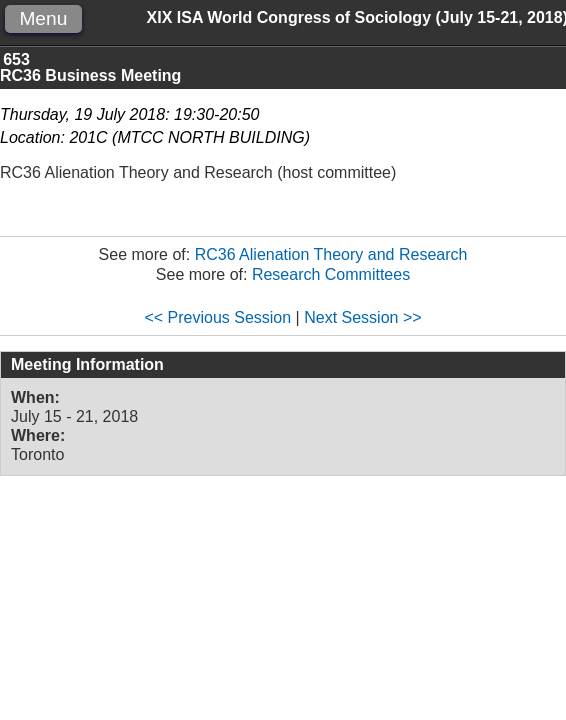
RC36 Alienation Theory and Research (331, 254)
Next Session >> (362, 317)
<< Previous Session (217, 317)
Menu (43, 18)
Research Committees (331, 274)
